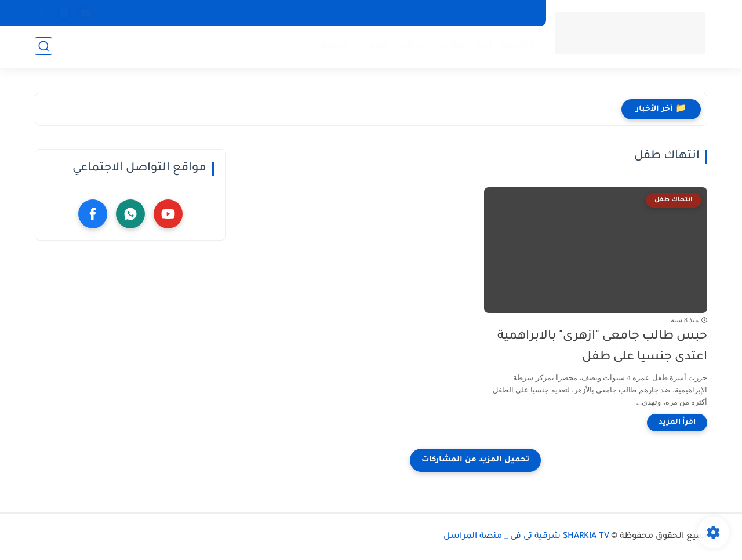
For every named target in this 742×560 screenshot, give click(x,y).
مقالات (449, 47)
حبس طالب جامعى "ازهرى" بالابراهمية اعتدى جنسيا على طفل (602, 347)
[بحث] (43, 47)
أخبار (482, 47)
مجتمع (334, 47)
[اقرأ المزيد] (677, 423)
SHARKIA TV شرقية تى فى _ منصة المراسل (526, 537)
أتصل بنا (388, 13)
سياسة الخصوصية (501, 13)
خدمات (411, 47)
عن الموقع (435, 13)
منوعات (372, 47)
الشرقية (517, 47)
